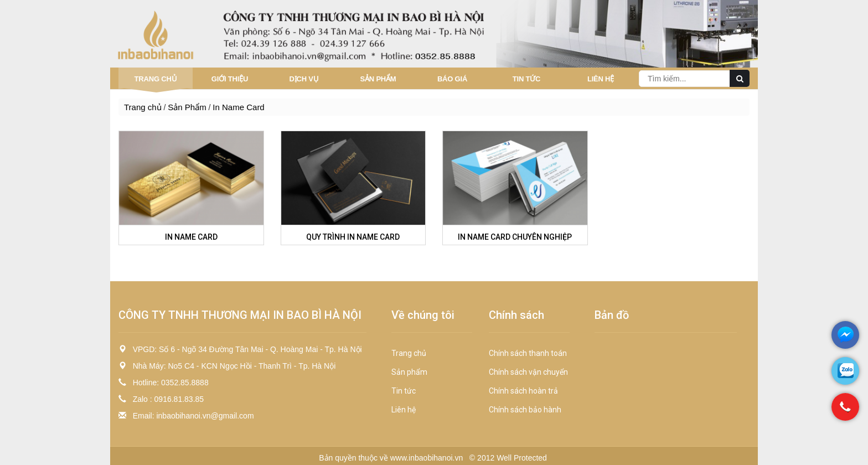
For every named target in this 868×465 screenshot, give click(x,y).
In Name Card (238, 107)
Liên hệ (601, 79)
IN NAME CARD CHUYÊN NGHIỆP (515, 237)
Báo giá (452, 79)
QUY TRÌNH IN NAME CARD (353, 237)
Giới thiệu (230, 79)
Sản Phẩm (378, 79)
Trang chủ (156, 79)
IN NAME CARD (191, 237)
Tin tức (526, 79)
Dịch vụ (304, 79)
